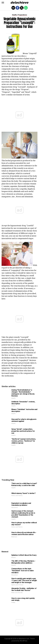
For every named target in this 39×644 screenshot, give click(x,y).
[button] (3, 3)
